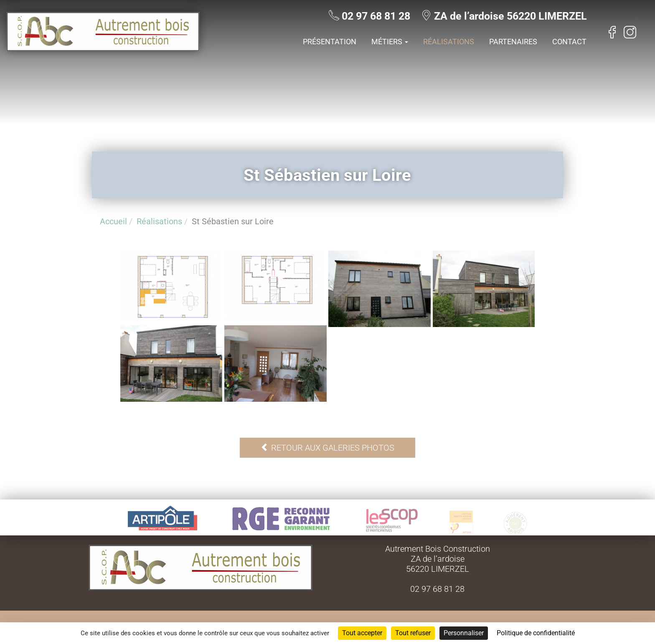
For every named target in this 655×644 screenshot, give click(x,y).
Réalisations (449, 42)
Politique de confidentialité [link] (536, 633)
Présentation (330, 42)
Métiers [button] (390, 42)
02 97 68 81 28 (376, 16)
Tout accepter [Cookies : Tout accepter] (362, 633)
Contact (569, 42)
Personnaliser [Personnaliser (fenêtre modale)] (464, 633)
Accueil (113, 221)
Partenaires (513, 42)
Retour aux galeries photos (327, 448)
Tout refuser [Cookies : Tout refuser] (413, 633)
